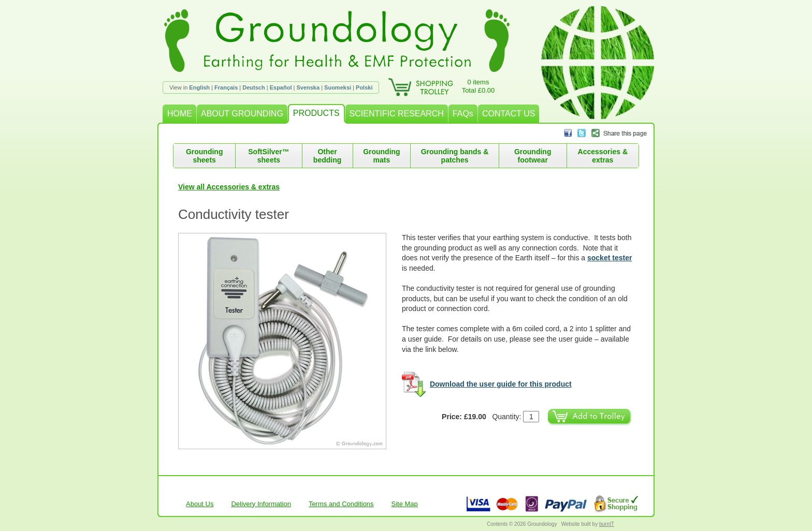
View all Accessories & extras (229, 187)
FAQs (463, 114)
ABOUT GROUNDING (242, 114)
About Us (200, 504)
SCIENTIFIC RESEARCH (397, 114)
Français (226, 87)
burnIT (607, 524)
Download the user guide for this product (501, 384)
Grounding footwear (533, 156)
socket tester (610, 258)
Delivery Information (261, 504)
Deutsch (253, 87)
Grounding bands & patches (455, 156)
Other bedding (327, 156)
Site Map (405, 504)
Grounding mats (382, 156)
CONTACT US (509, 114)
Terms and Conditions (341, 504)
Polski (364, 87)
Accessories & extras (603, 156)
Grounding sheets (205, 156)
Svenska (308, 87)
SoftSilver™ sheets (269, 156)
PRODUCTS (316, 113)
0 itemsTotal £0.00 (479, 86)
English (199, 87)
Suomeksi (338, 87)
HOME (180, 114)
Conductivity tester (234, 214)
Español (281, 87)
